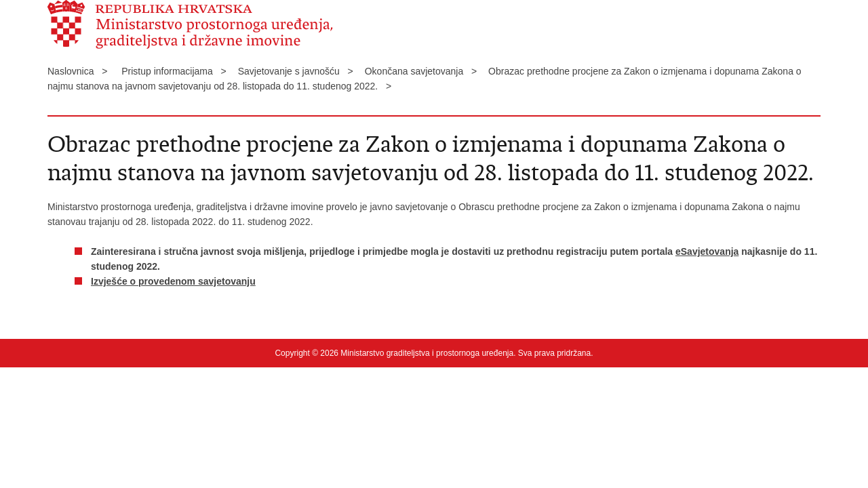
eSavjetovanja (707, 251)
